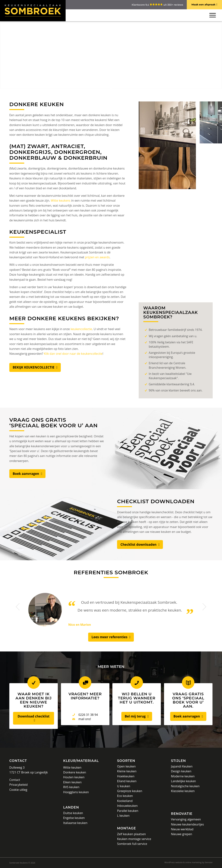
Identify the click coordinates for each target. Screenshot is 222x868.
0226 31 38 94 (88, 715)
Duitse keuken (73, 813)
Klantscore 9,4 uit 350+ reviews (157, 5)
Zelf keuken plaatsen (131, 834)
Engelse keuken (74, 818)
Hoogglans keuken (76, 792)
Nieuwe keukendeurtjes (187, 824)
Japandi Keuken (182, 766)
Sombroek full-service (132, 844)
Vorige (18, 607)
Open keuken (126, 766)
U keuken (124, 786)
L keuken (123, 816)
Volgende (204, 607)
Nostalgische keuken (185, 786)
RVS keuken (71, 787)
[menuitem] (188, 862)
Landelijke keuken (183, 781)
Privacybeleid (18, 785)
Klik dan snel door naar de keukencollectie (73, 354)
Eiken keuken (72, 782)
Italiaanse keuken (75, 823)
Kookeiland (125, 801)
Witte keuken (72, 767)
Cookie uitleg (18, 790)
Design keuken (181, 771)
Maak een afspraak (203, 4)
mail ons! (85, 719)
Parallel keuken (128, 811)
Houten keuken (74, 777)
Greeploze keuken (130, 791)
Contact (18, 761)
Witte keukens (60, 200)
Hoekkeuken (126, 776)
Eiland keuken (127, 781)
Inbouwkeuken (127, 806)
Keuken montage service (134, 839)
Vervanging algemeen (186, 819)
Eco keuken (125, 796)
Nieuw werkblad (182, 829)
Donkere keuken (75, 772)
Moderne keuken (183, 776)
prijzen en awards (97, 257)
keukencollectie (81, 329)
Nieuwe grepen (181, 834)
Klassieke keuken (183, 791)
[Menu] (212, 15)
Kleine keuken (127, 771)
